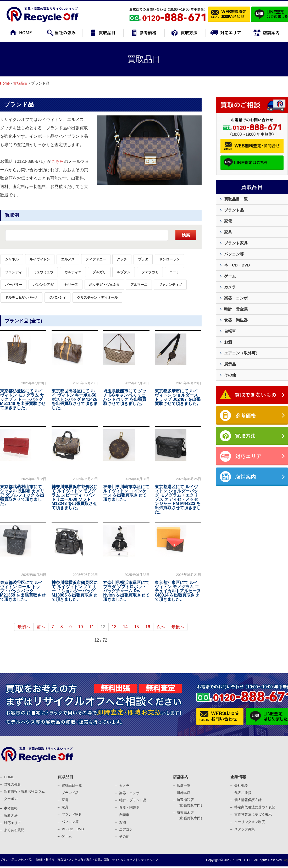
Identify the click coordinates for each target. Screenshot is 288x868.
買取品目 (20, 83)
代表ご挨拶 (243, 793)
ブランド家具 (236, 243)
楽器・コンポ (129, 793)
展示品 (230, 364)
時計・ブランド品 (133, 800)
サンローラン (169, 259)
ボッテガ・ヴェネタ (104, 285)
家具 (228, 232)
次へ (161, 627)
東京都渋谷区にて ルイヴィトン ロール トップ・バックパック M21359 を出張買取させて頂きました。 (23, 591)
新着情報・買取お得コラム (24, 791)
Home (5, 83)
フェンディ (13, 272)
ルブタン (124, 272)
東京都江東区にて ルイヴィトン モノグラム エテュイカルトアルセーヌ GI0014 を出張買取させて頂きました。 (178, 591)
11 (92, 627)
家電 (228, 221)
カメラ (230, 287)
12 (103, 627)
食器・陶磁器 (236, 320)
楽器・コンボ (236, 298)
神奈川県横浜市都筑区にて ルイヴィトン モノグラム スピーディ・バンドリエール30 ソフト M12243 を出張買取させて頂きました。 (75, 497)
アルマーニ (139, 285)
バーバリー (13, 285)
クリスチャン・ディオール (97, 297)
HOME (9, 777)
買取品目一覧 (236, 199)
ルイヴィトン (40, 259)
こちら (58, 161)
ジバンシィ (57, 297)
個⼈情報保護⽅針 (248, 800)
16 (148, 627)
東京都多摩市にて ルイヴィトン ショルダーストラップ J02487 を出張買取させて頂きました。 (178, 397)
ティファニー (96, 259)
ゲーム (230, 276)
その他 (230, 375)
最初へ (24, 627)
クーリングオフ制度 (250, 822)
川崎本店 (184, 793)
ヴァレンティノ (170, 285)
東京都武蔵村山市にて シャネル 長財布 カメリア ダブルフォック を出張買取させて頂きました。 (22, 495)
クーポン (11, 799)
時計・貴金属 (236, 309)
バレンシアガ (43, 285)
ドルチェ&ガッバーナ (21, 297)
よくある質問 (14, 830)
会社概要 (241, 785)
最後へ (178, 627)
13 (114, 627)
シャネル (12, 259)
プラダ (143, 259)
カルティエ (73, 272)
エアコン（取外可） (242, 353)
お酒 (228, 342)
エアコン (126, 829)
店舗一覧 (184, 785)
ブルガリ (99, 272)
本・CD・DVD (237, 265)
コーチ (175, 272)
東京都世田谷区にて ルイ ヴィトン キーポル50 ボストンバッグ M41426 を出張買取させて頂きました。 (75, 399)
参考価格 (11, 808)
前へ (41, 627)
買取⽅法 (11, 816)
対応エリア (12, 823)
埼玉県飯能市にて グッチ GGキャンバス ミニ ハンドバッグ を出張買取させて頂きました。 (125, 397)
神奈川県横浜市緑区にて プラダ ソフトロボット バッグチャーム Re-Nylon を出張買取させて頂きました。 (126, 591)
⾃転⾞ (124, 815)
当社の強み (12, 784)
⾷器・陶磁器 (129, 807)
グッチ (122, 259)
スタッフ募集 (245, 829)
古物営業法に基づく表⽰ (253, 814)
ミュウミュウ (43, 272)
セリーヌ (71, 285)
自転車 (230, 331)
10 (81, 627)
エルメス (68, 259)
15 (137, 627)
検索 (186, 235)
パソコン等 (234, 254)
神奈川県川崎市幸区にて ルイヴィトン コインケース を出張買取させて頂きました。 (126, 493)
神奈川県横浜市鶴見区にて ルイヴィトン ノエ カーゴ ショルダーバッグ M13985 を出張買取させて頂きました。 (75, 591)
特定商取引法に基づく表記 (255, 807)
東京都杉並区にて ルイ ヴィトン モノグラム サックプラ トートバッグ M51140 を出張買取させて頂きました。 (23, 399)
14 (125, 627)
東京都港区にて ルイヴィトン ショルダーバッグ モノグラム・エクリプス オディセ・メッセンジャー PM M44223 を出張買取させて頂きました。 (178, 499)
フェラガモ (150, 272)
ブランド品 (19, 105)
